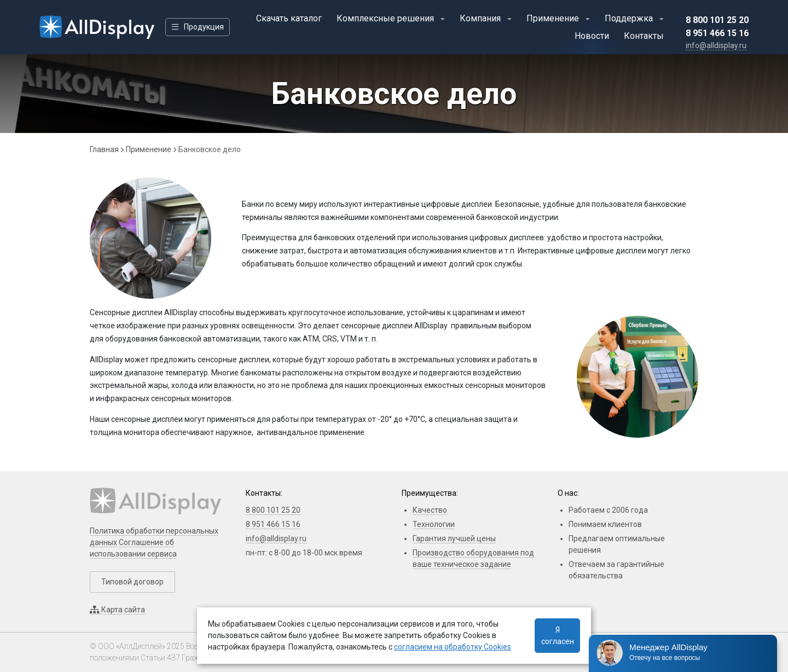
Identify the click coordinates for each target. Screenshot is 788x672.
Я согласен (558, 636)
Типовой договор (132, 582)
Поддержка (630, 18)
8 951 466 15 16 (717, 33)
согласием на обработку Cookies (453, 647)
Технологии (434, 524)
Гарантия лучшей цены (454, 538)
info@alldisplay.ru (276, 538)
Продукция (198, 27)
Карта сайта (117, 610)
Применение (554, 18)
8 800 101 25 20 (717, 20)
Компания (481, 18)
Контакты (644, 36)
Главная (104, 149)
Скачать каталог (289, 18)
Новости (592, 36)
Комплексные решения (386, 18)
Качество (430, 510)
